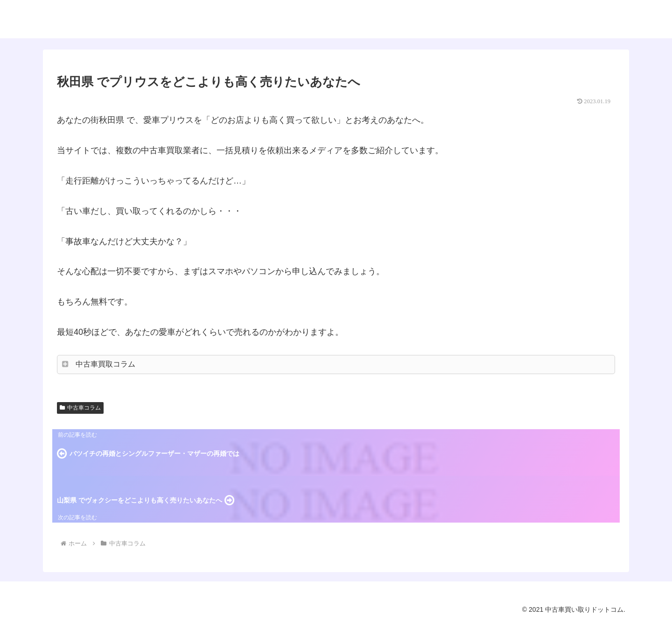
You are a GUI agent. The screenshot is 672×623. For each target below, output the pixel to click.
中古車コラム (80, 408)
